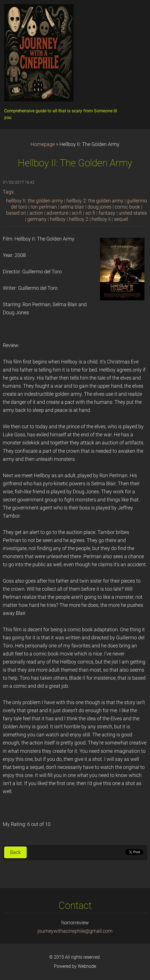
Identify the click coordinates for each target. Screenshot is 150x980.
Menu (135, 13)
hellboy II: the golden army (35, 201)
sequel (121, 219)
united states (133, 213)
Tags (8, 192)
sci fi (90, 213)
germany (37, 219)
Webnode (87, 966)
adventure (57, 213)
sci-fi (77, 213)
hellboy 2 (79, 219)
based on (16, 213)
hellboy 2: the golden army (95, 201)
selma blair (72, 207)
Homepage (43, 144)
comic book (127, 207)
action (36, 213)
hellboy (58, 219)
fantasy (107, 213)
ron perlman (44, 207)
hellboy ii (101, 219)
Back (15, 852)
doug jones (99, 207)
